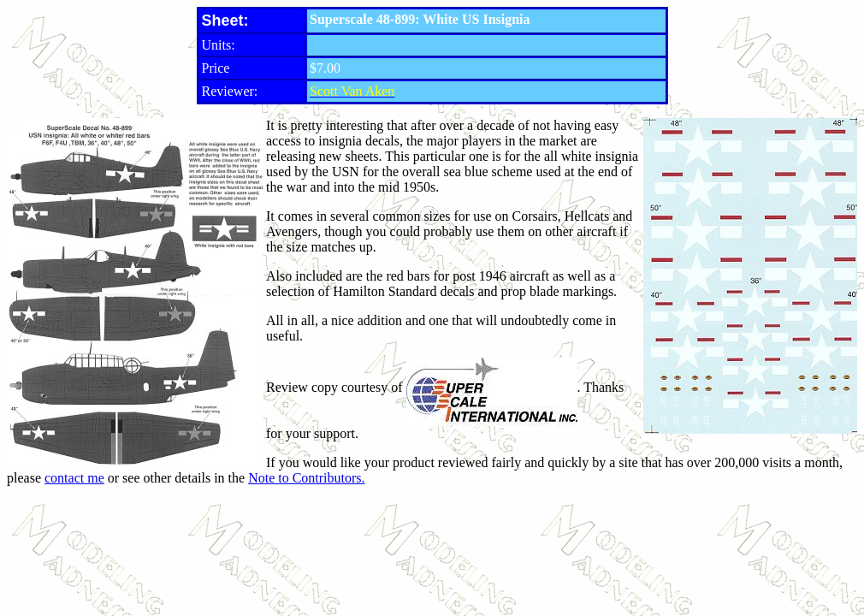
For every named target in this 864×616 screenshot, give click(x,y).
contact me (74, 478)
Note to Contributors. (306, 478)
